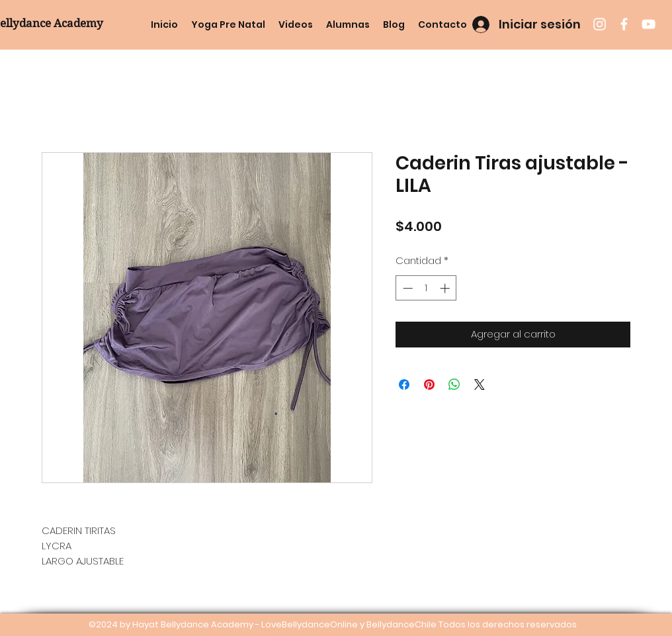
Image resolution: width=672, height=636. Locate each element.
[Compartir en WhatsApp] (454, 385)
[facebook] (624, 24)
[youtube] (649, 24)
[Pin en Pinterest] (429, 385)
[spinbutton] (426, 288)
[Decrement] (406, 288)
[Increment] (446, 288)
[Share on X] (480, 385)
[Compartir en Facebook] (404, 385)
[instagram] (600, 24)
